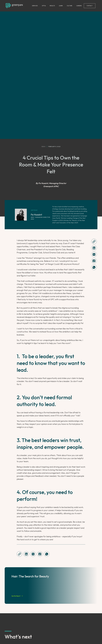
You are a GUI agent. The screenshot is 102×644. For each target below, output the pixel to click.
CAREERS (79, 6)
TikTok (25, 635)
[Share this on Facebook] (94, 173)
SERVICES (35, 6)
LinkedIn (26, 633)
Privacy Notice (53, 638)
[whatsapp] (94, 179)
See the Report (17, 508)
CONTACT (90, 6)
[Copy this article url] (94, 154)
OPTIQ (44, 6)
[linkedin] (94, 160)
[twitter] (94, 167)
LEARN (61, 6)
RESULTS (52, 6)
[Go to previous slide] (6, 611)
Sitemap (93, 638)
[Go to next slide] (96, 611)
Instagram (27, 638)
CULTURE (70, 6)
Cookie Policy (76, 638)
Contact (85, 638)
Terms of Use (65, 638)
